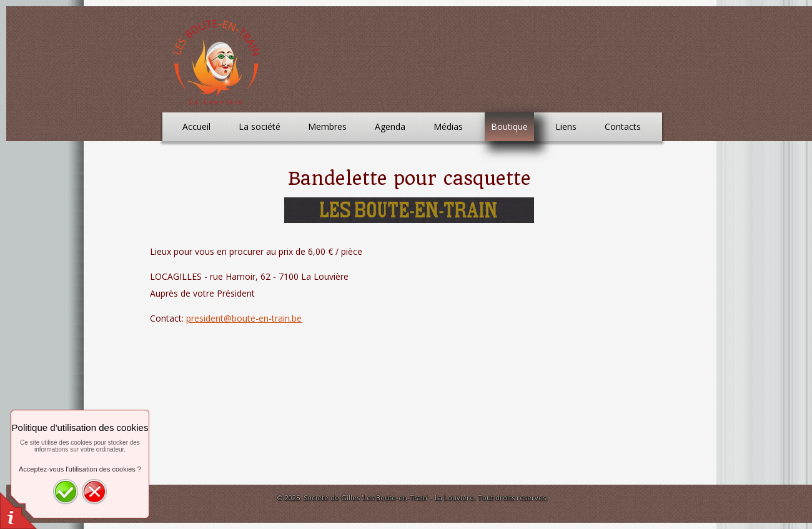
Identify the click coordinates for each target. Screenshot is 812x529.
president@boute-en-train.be (244, 318)
